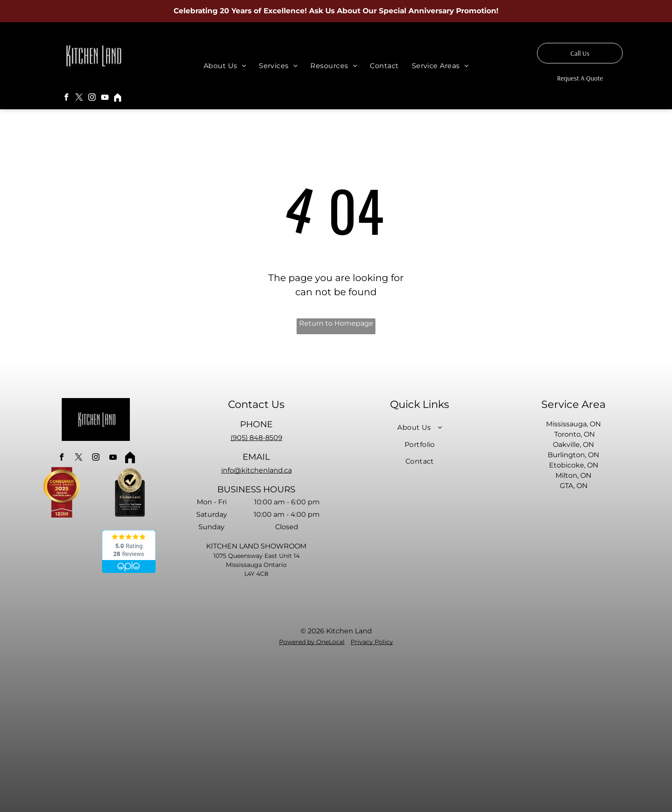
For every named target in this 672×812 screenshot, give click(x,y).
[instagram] (92, 98)
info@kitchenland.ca (256, 470)
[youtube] (105, 98)
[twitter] (79, 98)
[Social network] (118, 98)
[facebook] (66, 98)
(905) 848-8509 (256, 438)
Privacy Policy (372, 642)
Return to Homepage (336, 323)
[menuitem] (225, 66)
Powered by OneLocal (312, 642)
